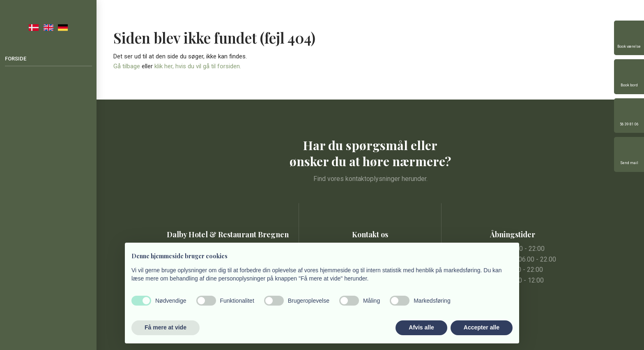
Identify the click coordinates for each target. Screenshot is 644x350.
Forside (16, 59)
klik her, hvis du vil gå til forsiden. (198, 66)
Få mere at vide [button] (166, 327)
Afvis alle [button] (421, 327)
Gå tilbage (127, 66)
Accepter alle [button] (482, 327)
